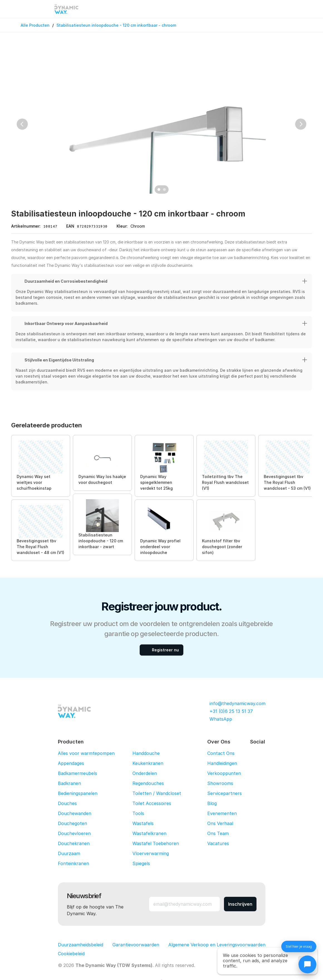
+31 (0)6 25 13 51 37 (231, 711)
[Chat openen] (307, 964)
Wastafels (143, 823)
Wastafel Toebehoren (156, 843)
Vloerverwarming (151, 853)
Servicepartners (225, 793)
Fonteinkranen (73, 863)
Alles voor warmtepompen (86, 753)
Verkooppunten (224, 773)
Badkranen (69, 783)
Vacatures (218, 843)
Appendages (71, 763)
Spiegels (141, 863)
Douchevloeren (74, 833)
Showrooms (220, 783)
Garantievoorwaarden (136, 945)
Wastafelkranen (149, 833)
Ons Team (218, 833)
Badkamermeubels (77, 773)
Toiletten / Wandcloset (157, 793)
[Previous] (22, 124)
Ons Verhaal (220, 823)
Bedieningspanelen (78, 793)
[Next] (301, 124)
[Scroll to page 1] (158, 189)
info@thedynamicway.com (237, 703)
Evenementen (222, 813)
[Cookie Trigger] (71, 954)
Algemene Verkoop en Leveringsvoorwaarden (217, 945)
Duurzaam (69, 853)
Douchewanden (75, 813)
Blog (212, 803)
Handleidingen (222, 763)
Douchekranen (74, 843)
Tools (138, 813)
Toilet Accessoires (152, 803)
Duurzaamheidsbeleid (81, 945)
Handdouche (146, 753)
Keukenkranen (148, 763)
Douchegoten (72, 823)
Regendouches (148, 783)
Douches (67, 803)
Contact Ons (221, 753)
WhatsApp (221, 719)
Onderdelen (145, 773)
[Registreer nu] (161, 650)
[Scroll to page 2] (165, 189)
